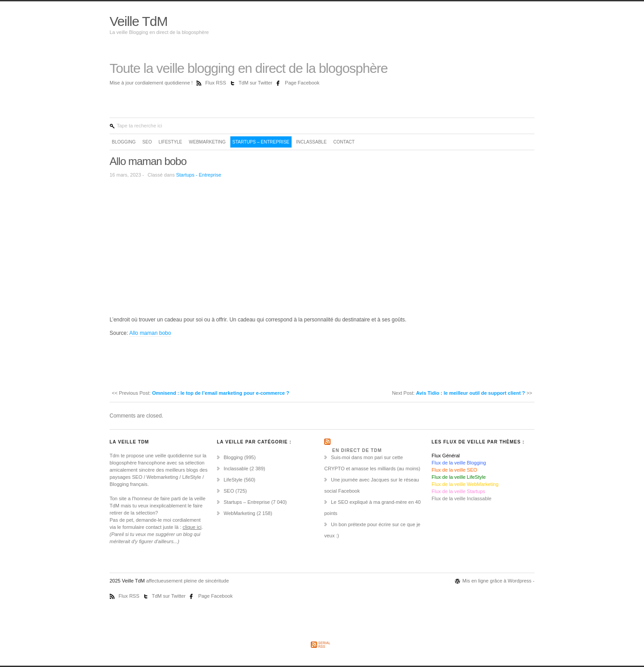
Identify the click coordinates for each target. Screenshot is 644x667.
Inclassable (311, 142)
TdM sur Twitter (256, 83)
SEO (147, 142)
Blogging (124, 142)
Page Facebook (302, 83)
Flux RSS (216, 83)
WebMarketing (207, 142)
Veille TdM (139, 21)
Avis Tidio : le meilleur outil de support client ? (470, 393)
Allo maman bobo (148, 161)
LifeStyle (170, 142)
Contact (344, 142)
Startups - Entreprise (199, 175)
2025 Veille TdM (128, 581)
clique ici (192, 527)
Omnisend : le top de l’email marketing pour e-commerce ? (221, 393)
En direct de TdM (357, 450)
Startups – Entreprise (261, 142)
